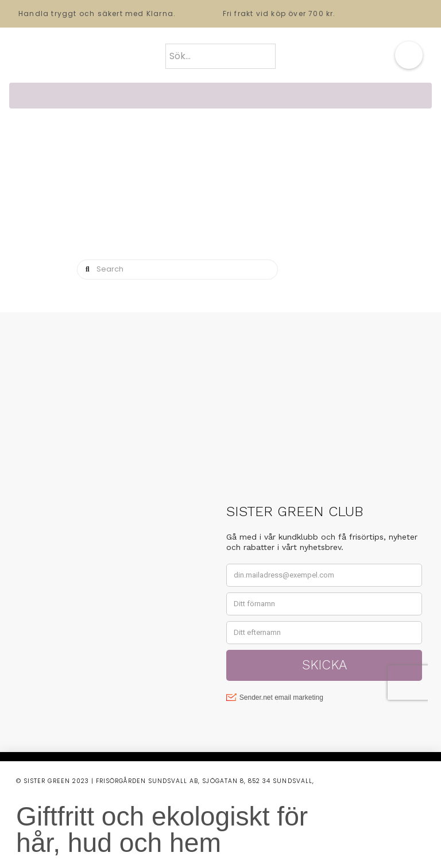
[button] (409, 55)
